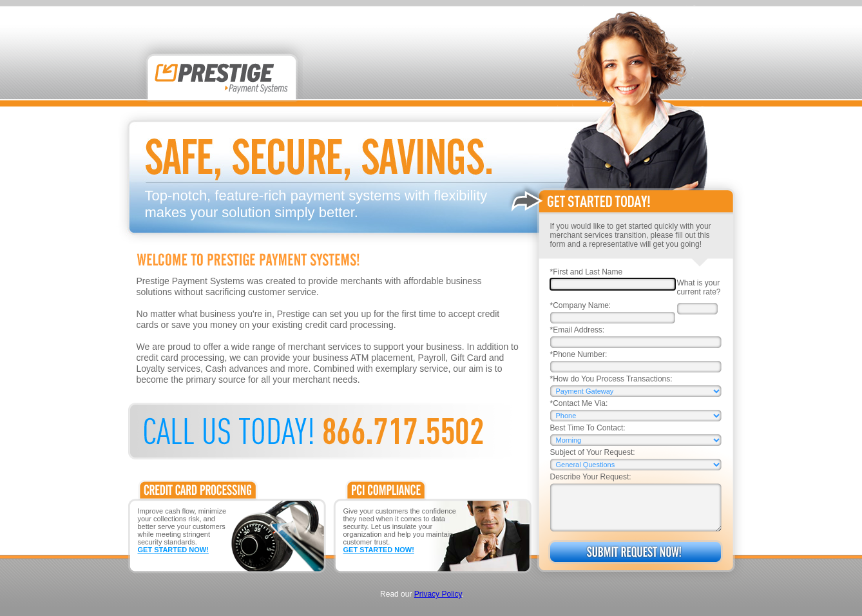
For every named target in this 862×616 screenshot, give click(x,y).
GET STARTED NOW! (173, 550)
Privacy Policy (438, 594)
